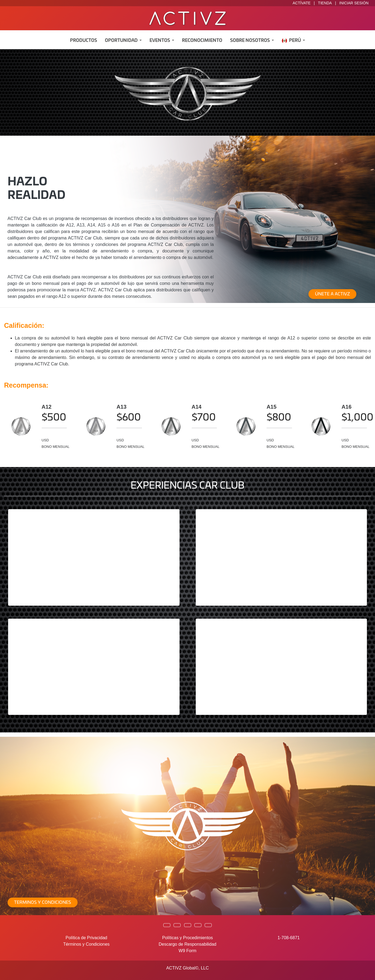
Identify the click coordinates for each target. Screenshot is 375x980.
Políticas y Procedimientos (188, 938)
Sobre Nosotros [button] (250, 41)
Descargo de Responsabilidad (187, 944)
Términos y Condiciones (87, 944)
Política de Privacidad (87, 938)
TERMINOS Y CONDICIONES (43, 902)
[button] (167, 925)
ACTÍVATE (301, 3)
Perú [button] (292, 41)
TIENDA (325, 3)
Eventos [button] (160, 41)
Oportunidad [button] (122, 41)
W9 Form (188, 951)
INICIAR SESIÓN (354, 3)
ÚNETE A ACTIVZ (332, 294)
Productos (84, 41)
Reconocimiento (202, 41)
